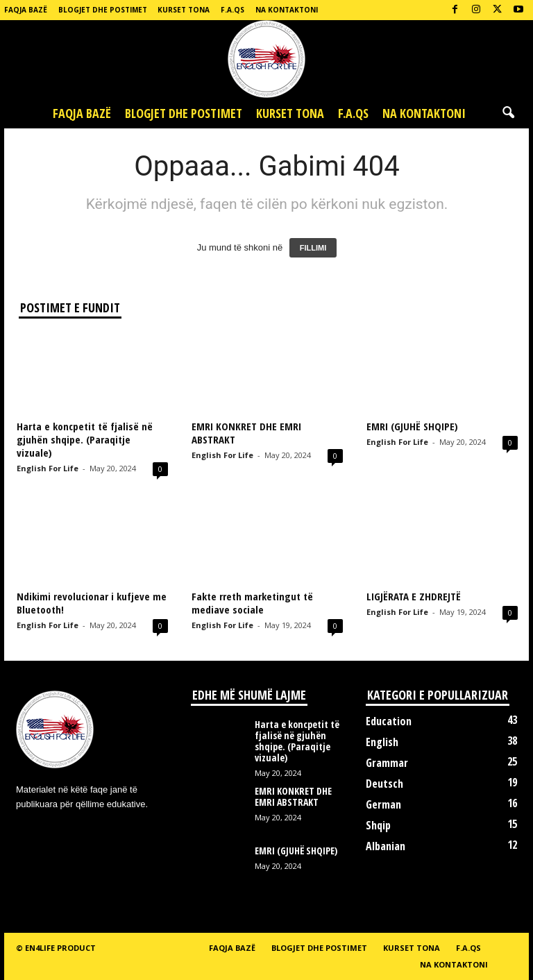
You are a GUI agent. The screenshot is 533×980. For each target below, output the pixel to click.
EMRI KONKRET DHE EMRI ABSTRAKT (246, 433)
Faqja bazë (26, 10)
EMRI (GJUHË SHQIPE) (412, 426)
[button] (508, 113)
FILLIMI (313, 248)
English (382, 742)
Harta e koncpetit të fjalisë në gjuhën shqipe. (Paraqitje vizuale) (85, 439)
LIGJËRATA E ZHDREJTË (414, 596)
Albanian (386, 846)
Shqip (378, 825)
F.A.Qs (232, 10)
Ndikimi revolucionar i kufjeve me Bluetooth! (92, 603)
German (383, 804)
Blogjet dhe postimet (103, 10)
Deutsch (384, 784)
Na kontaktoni (287, 10)
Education (389, 721)
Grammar (387, 763)
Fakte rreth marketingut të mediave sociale (252, 603)
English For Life (48, 468)
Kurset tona (184, 10)
